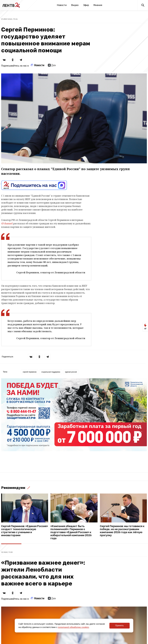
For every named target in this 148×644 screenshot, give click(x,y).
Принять (119, 625)
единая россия (71, 372)
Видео (75, 5)
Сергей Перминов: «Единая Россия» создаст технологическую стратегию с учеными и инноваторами (25, 531)
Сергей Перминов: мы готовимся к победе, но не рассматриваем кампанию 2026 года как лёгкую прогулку (122, 531)
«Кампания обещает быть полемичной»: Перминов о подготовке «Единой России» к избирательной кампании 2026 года (71, 532)
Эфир (86, 5)
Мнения (98, 5)
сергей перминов (30, 372)
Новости (62, 5)
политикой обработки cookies (73, 627)
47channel (7, 223)
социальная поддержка (51, 372)
